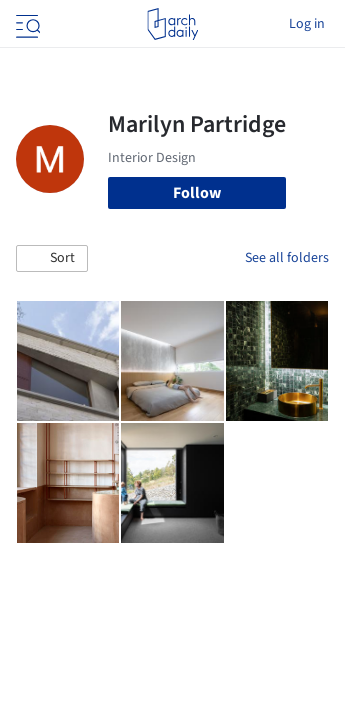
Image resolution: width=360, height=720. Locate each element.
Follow (197, 193)
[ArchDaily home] (172, 24)
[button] (52, 259)
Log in (307, 24)
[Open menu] (26, 24)
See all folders (287, 258)
